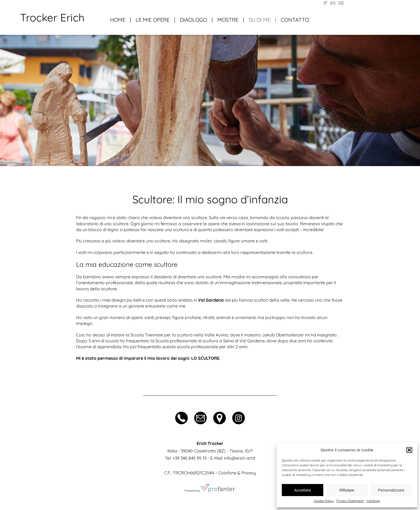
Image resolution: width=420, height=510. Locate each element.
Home (118, 20)
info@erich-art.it (240, 458)
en (333, 3)
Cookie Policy (324, 501)
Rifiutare (347, 490)
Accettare (303, 490)
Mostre (228, 20)
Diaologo (193, 20)
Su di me (260, 20)
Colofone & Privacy (237, 473)
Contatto (295, 20)
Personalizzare (391, 490)
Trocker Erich (52, 17)
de (341, 3)
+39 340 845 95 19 (190, 458)
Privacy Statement (350, 501)
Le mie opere (153, 20)
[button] (409, 450)
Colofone (373, 501)
